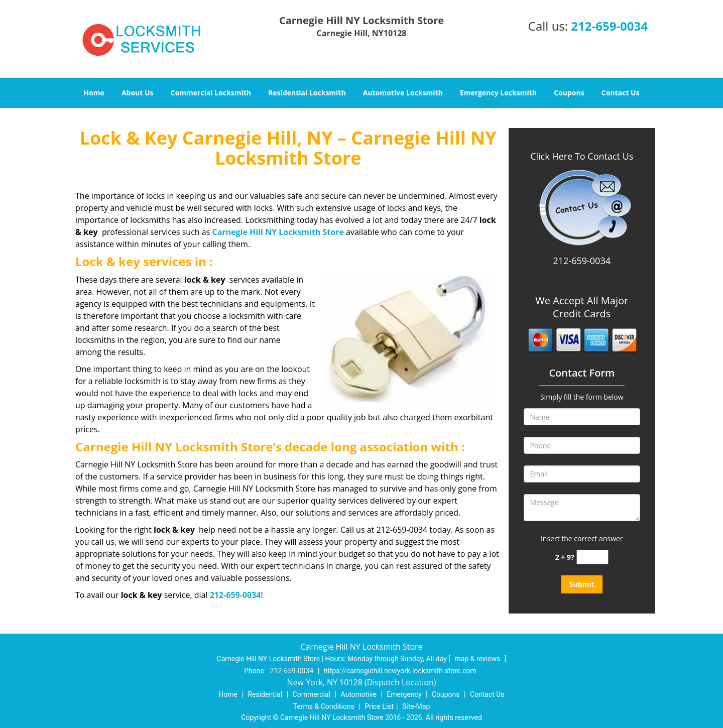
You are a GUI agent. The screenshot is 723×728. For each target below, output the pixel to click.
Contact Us (621, 93)
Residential (265, 694)
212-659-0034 (609, 26)
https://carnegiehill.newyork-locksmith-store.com (400, 671)
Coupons (569, 93)
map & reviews (478, 659)
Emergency (404, 694)
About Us (138, 93)
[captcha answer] (592, 557)
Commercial (312, 694)
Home (94, 93)
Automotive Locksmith (403, 93)
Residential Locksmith (307, 93)
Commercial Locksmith (211, 93)
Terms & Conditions (324, 706)
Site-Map (416, 706)
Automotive (358, 694)
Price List (379, 706)
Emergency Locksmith (498, 93)
